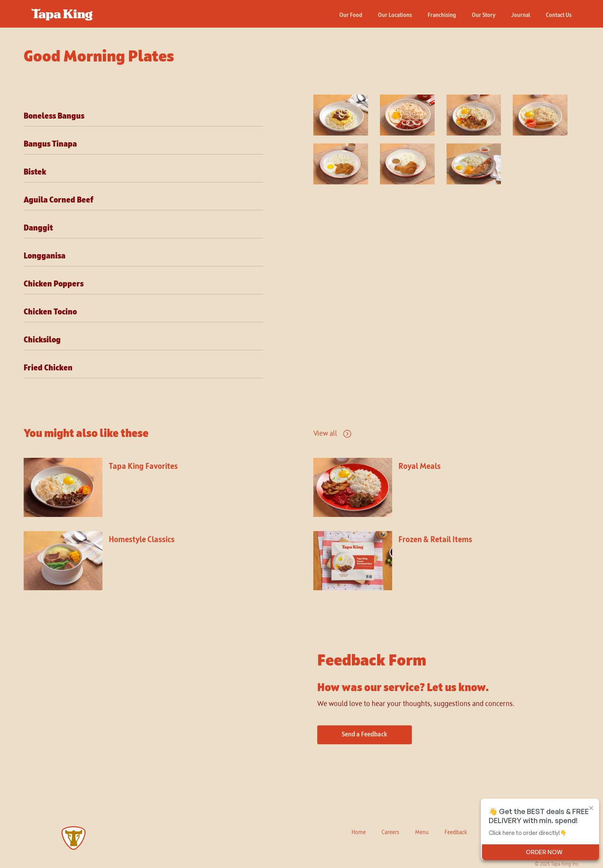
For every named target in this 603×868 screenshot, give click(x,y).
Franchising (442, 15)
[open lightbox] (345, 115)
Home (359, 833)
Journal (521, 15)
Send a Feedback (365, 735)
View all (325, 434)
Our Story (484, 15)
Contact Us (559, 15)
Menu (422, 833)
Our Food (351, 15)
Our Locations (395, 15)
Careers (390, 833)
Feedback (456, 833)
